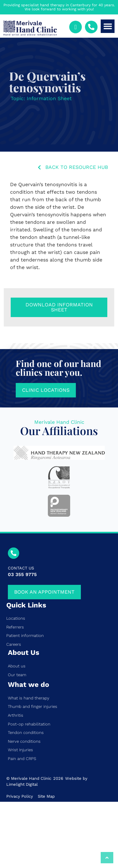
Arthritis (16, 715)
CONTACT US (21, 568)
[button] (108, 26)
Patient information (25, 636)
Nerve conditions (24, 741)
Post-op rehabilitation (29, 724)
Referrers (15, 627)
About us (17, 666)
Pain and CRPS (22, 759)
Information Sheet (49, 98)
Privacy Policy (20, 796)
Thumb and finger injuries (33, 706)
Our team (17, 675)
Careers (14, 644)
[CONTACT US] (14, 553)
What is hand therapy (29, 698)
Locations (16, 618)
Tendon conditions (26, 733)
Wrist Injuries (20, 750)
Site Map (46, 796)
